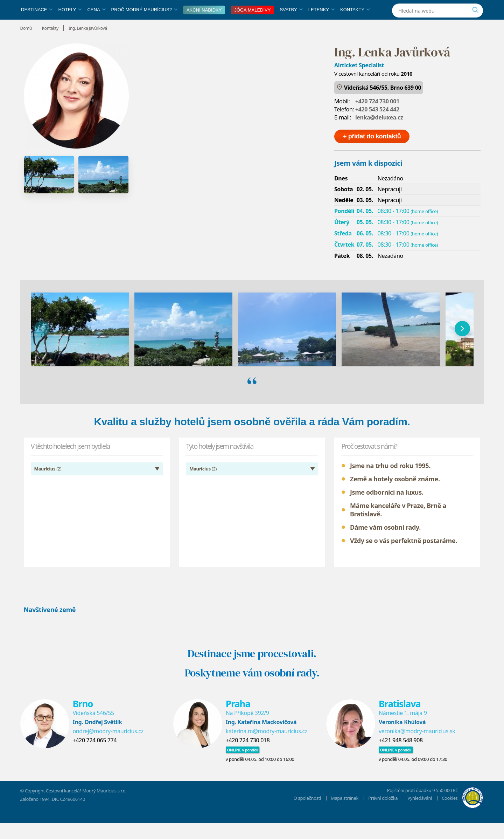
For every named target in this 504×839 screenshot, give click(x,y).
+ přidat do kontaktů (372, 152)
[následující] (462, 345)
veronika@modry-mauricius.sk (417, 747)
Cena (96, 26)
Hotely (70, 26)
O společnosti (307, 814)
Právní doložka (383, 814)
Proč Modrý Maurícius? (144, 26)
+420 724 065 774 (95, 756)
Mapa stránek (345, 814)
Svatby (291, 26)
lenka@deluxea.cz (379, 133)
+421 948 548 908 (401, 756)
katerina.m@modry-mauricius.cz (267, 747)
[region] (252, 345)
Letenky (321, 26)
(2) (48, 485)
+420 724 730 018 (248, 756)
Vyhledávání (420, 814)
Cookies (450, 814)
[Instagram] (441, 8)
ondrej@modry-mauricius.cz (108, 747)
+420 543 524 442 (377, 125)
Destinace (37, 26)
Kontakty (355, 26)
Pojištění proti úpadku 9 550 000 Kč (422, 806)
